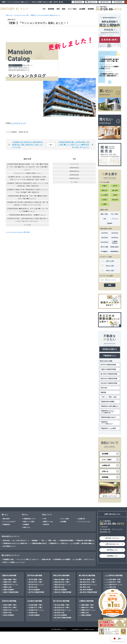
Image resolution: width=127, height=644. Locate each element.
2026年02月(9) (74, 175)
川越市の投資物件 (9, 590)
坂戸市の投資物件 (34, 590)
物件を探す (6, 519)
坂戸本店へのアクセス (112, 538)
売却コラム (27, 527)
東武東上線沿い (115, 247)
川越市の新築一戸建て (10, 580)
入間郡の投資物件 (86, 615)
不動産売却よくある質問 (108, 428)
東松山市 (104, 190)
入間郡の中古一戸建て (87, 608)
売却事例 (26, 524)
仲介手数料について (9, 546)
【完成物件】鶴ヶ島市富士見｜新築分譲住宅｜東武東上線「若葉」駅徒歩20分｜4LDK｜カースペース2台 (28, 145)
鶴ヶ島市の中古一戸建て (88, 582)
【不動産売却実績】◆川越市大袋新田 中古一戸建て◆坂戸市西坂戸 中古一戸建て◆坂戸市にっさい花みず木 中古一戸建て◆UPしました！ (27, 167)
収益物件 (110, 223)
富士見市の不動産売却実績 (63, 618)
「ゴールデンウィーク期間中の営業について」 (27, 173)
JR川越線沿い (104, 251)
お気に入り (91, 2)
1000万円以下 (104, 242)
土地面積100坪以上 (115, 242)
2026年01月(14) (74, 178)
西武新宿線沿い (115, 251)
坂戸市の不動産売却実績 (108, 365)
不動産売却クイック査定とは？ (107, 423)
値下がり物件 (104, 247)
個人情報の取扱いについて (59, 629)
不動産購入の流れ (9, 559)
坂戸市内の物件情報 (35, 575)
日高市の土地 (7, 613)
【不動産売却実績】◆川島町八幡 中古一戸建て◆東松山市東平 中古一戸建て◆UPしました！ (28, 197)
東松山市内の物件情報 (61, 575)
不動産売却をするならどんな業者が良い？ (107, 412)
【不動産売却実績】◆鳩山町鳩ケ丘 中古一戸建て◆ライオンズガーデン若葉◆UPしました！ (27, 210)
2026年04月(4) (74, 168)
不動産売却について (29, 519)
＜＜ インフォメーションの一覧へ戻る (18, 232)
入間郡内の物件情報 (86, 601)
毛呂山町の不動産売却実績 (109, 383)
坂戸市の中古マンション (36, 585)
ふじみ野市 (104, 195)
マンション (115, 219)
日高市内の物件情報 (9, 601)
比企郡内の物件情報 (35, 601)
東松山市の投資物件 (61, 590)
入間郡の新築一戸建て (87, 605)
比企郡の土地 (33, 613)
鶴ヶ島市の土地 (85, 587)
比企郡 (104, 200)
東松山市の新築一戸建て (62, 580)
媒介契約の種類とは (88, 543)
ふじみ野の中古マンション (114, 585)
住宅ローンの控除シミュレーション (14, 562)
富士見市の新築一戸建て (62, 605)
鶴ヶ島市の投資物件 (86, 590)
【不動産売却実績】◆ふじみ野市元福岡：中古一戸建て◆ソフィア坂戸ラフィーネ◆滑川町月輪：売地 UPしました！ (74, 145)
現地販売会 (6, 524)
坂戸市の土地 (33, 587)
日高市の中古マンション (11, 610)
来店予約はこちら (112, 550)
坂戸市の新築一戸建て (36, 580)
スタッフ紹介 (72, 9)
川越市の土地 (7, 587)
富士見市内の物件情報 (61, 601)
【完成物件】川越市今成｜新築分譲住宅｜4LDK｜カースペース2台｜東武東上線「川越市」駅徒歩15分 (27, 185)
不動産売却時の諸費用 (107, 402)
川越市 (104, 186)
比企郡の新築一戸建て (36, 605)
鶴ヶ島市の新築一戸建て (88, 580)
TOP (44, 9)
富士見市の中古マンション (63, 610)
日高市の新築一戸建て (10, 605)
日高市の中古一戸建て (10, 608)
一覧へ (51, 145)
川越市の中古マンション (11, 585)
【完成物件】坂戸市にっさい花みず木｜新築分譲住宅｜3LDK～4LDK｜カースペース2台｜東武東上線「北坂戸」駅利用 (27, 178)
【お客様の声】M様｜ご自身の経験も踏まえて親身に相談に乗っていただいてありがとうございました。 (27, 220)
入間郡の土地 (84, 613)
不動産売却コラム (110, 356)
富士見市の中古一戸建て (62, 608)
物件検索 (51, 9)
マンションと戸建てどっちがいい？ (28, 559)
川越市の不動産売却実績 (108, 369)
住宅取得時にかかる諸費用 (62, 559)
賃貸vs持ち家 (46, 559)
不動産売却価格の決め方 (108, 417)
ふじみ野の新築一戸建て (114, 580)
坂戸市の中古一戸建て (36, 582)
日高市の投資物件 (9, 615)
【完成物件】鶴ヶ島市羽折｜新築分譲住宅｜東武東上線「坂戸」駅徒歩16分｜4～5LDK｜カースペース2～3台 (27, 204)
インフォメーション (84, 522)
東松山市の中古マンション (63, 585)
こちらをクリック (19, 123)
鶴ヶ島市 (115, 190)
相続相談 (103, 392)
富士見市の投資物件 (61, 615)
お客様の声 (82, 519)
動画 (64, 9)
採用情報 (91, 9)
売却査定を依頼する (110, 349)
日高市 (115, 195)
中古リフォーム (89, 559)
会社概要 (82, 9)
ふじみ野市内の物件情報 (114, 575)
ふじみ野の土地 (111, 587)
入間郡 (104, 204)
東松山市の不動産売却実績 (109, 379)
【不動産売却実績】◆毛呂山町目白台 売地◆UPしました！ (27, 215)
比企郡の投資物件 (34, 615)
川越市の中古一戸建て (10, 582)
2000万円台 (115, 233)
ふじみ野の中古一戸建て (114, 582)
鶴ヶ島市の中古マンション (89, 585)
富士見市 (115, 200)
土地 (104, 219)
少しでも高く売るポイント (21, 541)
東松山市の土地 (59, 587)
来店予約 (46, 524)
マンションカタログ (9, 522)
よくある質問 (75, 543)
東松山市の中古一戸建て (62, 582)
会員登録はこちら (112, 556)
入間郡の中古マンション (88, 610)
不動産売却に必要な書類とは (110, 406)
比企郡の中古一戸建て (36, 608)
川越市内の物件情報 (9, 575)
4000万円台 (115, 238)
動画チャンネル (48, 522)
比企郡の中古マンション (36, 610)
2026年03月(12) (74, 171)
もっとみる (27, 225)
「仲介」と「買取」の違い (109, 397)
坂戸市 (115, 186)
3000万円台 (104, 238)
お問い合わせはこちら (112, 544)
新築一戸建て (104, 214)
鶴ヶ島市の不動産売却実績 (109, 374)
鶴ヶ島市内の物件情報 (87, 575)
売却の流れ (104, 388)
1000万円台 (104, 233)
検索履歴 (118, 2)
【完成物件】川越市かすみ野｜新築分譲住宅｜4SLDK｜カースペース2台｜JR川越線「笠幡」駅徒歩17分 (27, 191)
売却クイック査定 (29, 522)
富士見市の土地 (59, 613)
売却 (58, 9)
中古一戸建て (115, 214)
